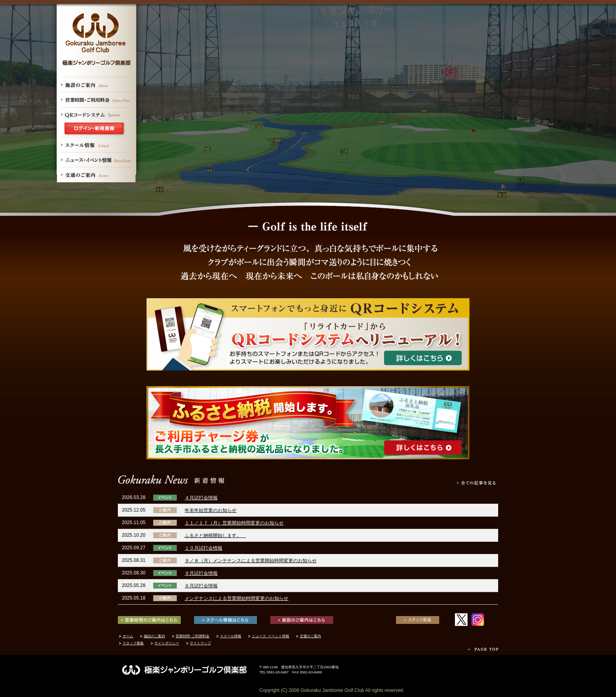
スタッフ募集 (418, 620)
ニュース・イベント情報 (96, 160)
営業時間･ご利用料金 (192, 636)
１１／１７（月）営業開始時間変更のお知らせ (234, 523)
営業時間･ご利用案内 (96, 100)
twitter (461, 620)
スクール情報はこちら (225, 620)
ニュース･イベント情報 (270, 636)
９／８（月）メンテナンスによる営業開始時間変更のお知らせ (251, 561)
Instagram (478, 620)
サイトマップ (200, 643)
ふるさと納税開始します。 (215, 536)
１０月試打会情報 (203, 548)
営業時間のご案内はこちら (149, 620)
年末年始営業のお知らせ (211, 510)
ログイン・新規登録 (96, 130)
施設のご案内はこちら (302, 620)
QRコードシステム (96, 115)
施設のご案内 (96, 85)
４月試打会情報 (201, 498)
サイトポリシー (167, 643)
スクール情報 (96, 145)
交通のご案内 (96, 175)
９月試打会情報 (201, 573)
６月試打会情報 (201, 586)
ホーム (128, 636)
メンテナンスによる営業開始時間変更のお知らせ (236, 598)
